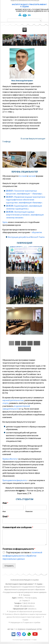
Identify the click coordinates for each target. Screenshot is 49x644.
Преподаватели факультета (15, 483)
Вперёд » (24, 351)
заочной (32, 178)
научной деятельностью (13, 403)
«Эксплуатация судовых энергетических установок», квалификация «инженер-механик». (25, 217)
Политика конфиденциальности (19, 551)
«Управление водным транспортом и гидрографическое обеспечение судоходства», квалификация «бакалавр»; (26, 202)
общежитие (37, 235)
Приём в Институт (10, 461)
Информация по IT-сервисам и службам (25, 625)
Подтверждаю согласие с (22, 558)
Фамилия (29, 514)
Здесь (5, 225)
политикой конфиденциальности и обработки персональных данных (22, 558)
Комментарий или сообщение (18, 530)
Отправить (9, 568)
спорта (5, 405)
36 (37, 346)
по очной (23, 178)
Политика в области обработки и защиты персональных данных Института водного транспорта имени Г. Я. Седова (25, 619)
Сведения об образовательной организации (25, 1)
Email (6, 519)
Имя (5, 505)
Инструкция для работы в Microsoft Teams (26, 239)
